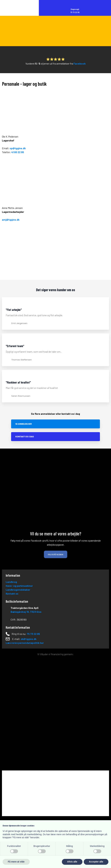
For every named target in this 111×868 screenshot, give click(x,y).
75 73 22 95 (33, 634)
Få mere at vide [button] (16, 862)
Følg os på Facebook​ (56, 554)
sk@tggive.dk (29, 639)
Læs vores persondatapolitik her (25, 643)
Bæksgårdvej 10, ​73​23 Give (26, 612)
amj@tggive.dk (11, 220)
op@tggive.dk (18, 148)
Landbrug (11, 582)
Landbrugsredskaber (18, 590)
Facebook (80, 63)
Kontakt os (12, 594)
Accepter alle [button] (96, 862)
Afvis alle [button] (72, 862)
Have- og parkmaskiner (19, 586)
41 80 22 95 (18, 152)
